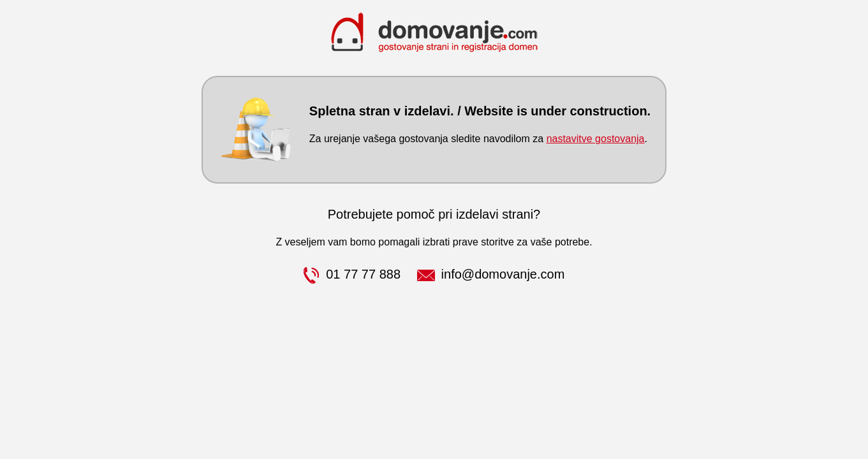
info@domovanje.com (491, 274)
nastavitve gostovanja (596, 139)
